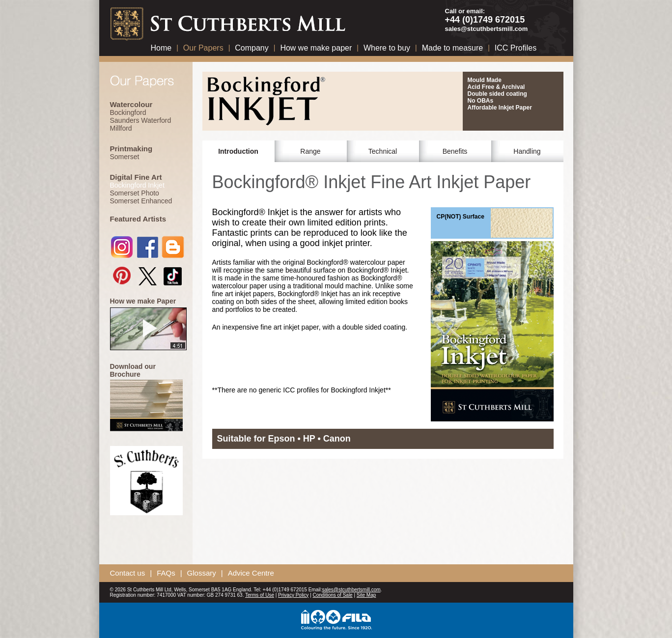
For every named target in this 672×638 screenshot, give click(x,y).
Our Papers (203, 48)
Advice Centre (251, 573)
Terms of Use (260, 595)
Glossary (202, 573)
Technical (383, 151)
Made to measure (453, 48)
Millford (121, 128)
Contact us (128, 573)
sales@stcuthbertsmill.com (487, 29)
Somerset (125, 157)
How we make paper (316, 48)
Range (310, 151)
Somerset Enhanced (141, 201)
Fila (336, 620)
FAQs (166, 573)
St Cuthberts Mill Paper (230, 22)
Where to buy (387, 48)
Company (252, 48)
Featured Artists (138, 219)
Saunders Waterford (141, 120)
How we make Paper (143, 301)
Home (161, 48)
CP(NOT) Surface (461, 217)
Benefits (455, 151)
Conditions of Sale (333, 595)
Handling (527, 151)
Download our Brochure (133, 370)
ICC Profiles (516, 48)
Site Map (366, 595)
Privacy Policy (293, 595)
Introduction (238, 151)
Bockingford (128, 112)
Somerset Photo (135, 193)
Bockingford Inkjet (137, 185)
